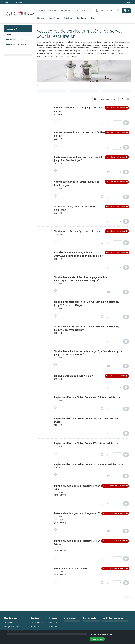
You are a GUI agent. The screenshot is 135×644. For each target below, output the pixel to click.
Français (127, 2)
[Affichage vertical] (122, 99)
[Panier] (124, 11)
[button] (117, 108)
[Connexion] (102, 11)
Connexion (9, 622)
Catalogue (82, 18)
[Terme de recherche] (62, 11)
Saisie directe (37, 622)
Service (18, 34)
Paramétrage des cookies (101, 634)
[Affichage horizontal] (128, 99)
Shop (93, 18)
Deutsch (53, 622)
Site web (41, 18)
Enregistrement (11, 626)
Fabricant (68, 18)
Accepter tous (97, 639)
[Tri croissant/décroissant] (95, 99)
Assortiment (12, 29)
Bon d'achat (54, 18)
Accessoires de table (15, 39)
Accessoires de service (16, 44)
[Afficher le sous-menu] (30, 29)
